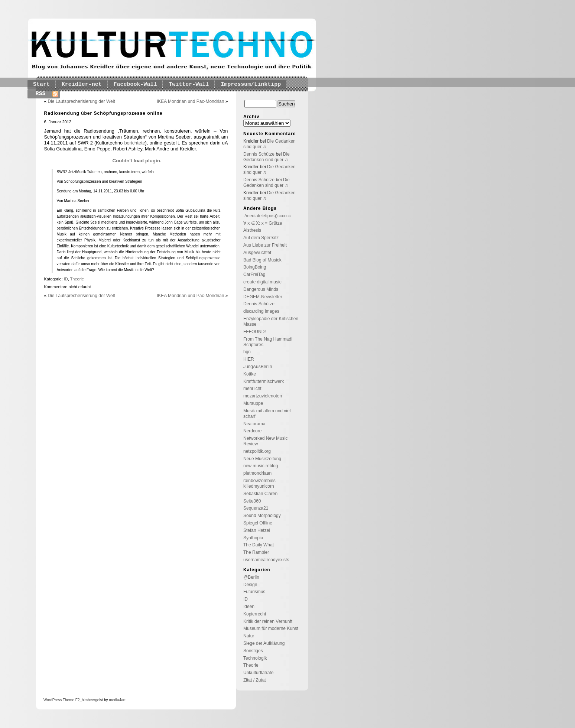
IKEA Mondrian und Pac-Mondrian (190, 101)
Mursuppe (253, 403)
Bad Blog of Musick (262, 260)
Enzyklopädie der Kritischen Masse (271, 321)
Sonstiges (253, 651)
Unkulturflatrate (258, 673)
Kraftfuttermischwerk (264, 381)
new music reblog (261, 466)
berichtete (134, 143)
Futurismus (254, 592)
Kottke (250, 374)
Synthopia (253, 538)
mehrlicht (252, 389)
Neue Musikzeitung (262, 459)
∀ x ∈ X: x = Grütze (263, 223)
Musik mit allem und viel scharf (267, 414)
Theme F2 (71, 700)
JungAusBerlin (258, 367)
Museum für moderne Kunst (271, 628)
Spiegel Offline (258, 523)
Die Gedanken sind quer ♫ (267, 157)
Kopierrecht (255, 614)
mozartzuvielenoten (263, 396)
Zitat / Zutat (255, 680)
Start (41, 84)
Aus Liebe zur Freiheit (265, 245)
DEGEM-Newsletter (263, 297)
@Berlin (251, 577)
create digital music (262, 282)
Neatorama (254, 424)
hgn (247, 352)
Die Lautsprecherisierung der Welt (82, 101)
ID (66, 279)
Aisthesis (252, 230)
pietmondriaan (257, 473)
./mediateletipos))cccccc (267, 216)
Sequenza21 (256, 508)
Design (250, 585)
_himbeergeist (91, 700)
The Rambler (256, 552)
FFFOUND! (255, 332)
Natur (249, 636)
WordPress (53, 700)
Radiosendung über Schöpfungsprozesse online (103, 113)
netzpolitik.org (257, 451)
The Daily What (259, 545)
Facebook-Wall (135, 84)
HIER (249, 359)
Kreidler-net (82, 84)
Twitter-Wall (189, 84)
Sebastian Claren (260, 494)
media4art (117, 700)
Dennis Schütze (259, 154)
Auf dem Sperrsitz (261, 238)
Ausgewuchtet (257, 253)
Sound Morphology (262, 516)
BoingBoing (255, 267)
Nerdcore (252, 431)
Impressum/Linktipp (251, 84)
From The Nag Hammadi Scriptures (268, 342)
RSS (41, 94)
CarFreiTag (254, 274)
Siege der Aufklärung (264, 643)
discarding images (261, 311)
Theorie (77, 279)
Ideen (249, 607)
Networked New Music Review (265, 441)
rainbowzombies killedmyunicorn (259, 483)
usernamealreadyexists (266, 560)
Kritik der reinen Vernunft (268, 621)
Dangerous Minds (261, 289)
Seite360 (252, 501)
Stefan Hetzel (257, 530)
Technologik (255, 658)
